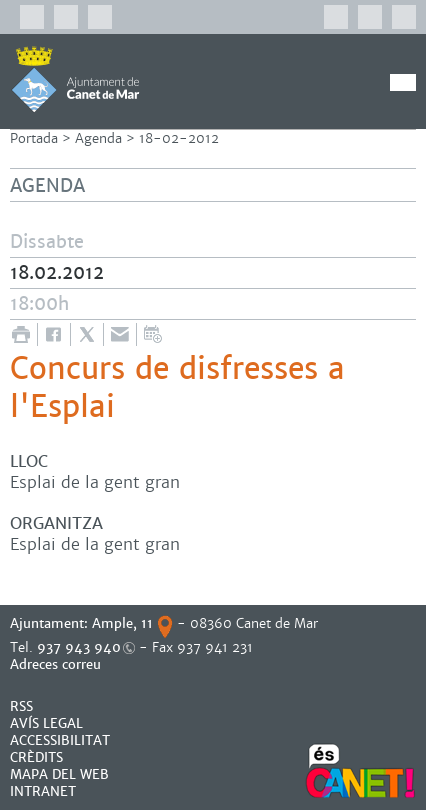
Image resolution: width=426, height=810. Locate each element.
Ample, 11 (122, 623)
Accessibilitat (60, 740)
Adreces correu (57, 664)
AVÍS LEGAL (46, 723)
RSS (21, 706)
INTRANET (43, 791)
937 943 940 (79, 647)
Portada (34, 138)
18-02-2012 (179, 138)
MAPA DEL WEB (59, 774)
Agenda (98, 138)
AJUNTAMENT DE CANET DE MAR (75, 79)
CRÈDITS (36, 757)
